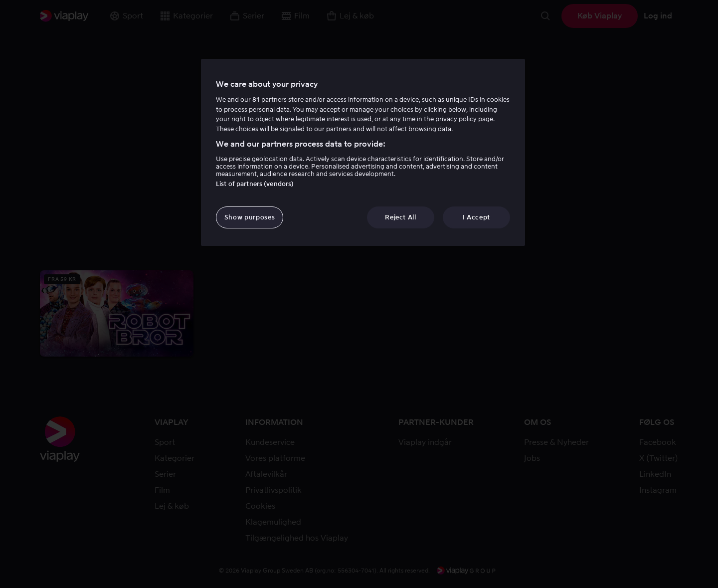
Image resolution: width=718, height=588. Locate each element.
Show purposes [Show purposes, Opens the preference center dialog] (250, 217)
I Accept (476, 217)
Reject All (401, 217)
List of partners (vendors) (255, 184)
